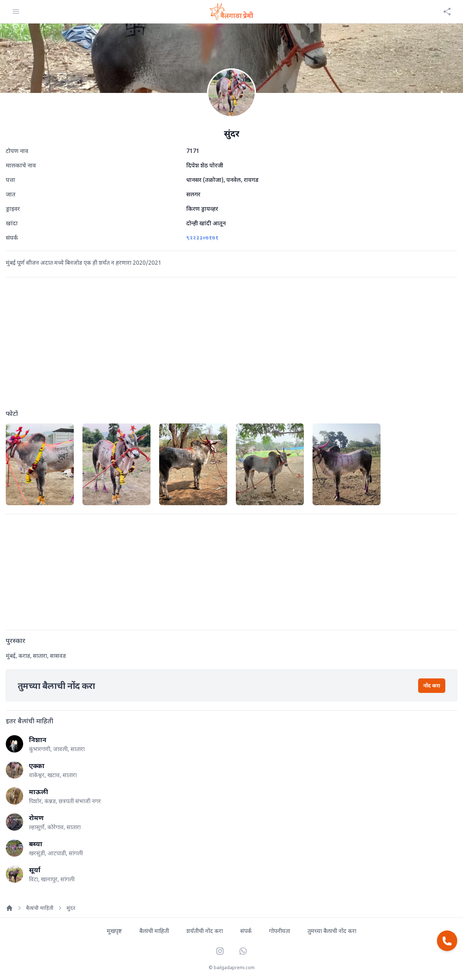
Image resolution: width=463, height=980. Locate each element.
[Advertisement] (231, 345)
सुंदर (71, 908)
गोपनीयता (280, 931)
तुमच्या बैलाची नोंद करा (332, 931)
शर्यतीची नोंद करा (205, 931)
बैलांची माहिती (40, 908)
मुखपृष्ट (114, 931)
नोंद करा (432, 685)
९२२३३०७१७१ (202, 238)
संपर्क (246, 931)
